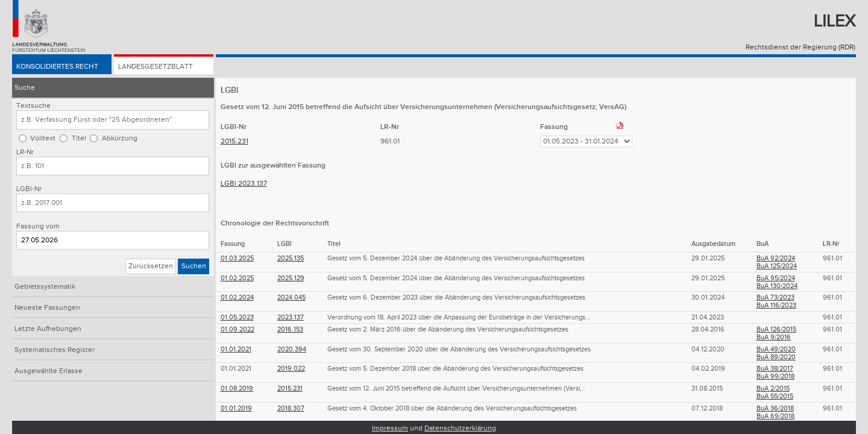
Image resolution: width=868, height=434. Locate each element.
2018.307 (291, 408)
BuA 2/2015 (773, 388)
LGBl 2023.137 (244, 184)
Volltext (43, 138)
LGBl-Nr (29, 189)
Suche (25, 88)
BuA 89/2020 (776, 357)
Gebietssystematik (45, 287)
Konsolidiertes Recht (57, 67)
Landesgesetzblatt (156, 67)
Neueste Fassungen (47, 308)
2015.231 (234, 141)
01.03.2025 (237, 258)
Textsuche (33, 106)
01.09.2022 (237, 329)
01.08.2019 (237, 388)
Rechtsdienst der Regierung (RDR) (800, 47)
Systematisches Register (55, 350)
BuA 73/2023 (775, 297)
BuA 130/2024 (777, 286)
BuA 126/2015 (776, 329)
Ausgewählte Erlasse (49, 371)
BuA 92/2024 (776, 258)
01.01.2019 (236, 408)
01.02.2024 (237, 297)
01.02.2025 (237, 278)
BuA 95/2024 (776, 278)
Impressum (390, 428)
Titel (79, 138)
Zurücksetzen (151, 266)
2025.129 (291, 278)
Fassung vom (38, 226)
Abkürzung (120, 138)
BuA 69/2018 (775, 416)
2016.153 (290, 329)
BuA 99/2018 (775, 376)
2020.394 (292, 349)
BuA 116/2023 (776, 305)
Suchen (194, 266)
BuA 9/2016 (774, 337)
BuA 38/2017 (775, 369)
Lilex (835, 21)
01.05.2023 (237, 317)
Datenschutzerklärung (460, 428)
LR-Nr (25, 152)
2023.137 (291, 317)
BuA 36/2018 (775, 408)
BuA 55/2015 (775, 396)
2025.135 (291, 258)
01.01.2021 (236, 349)
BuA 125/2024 (777, 266)
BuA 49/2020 (776, 349)
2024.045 (291, 297)
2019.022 (291, 369)
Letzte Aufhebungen (48, 329)
